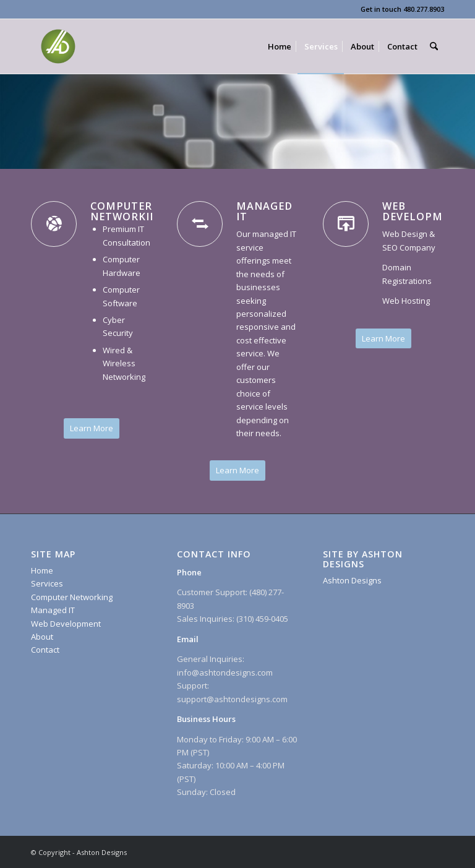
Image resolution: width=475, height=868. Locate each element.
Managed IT (53, 610)
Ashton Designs (352, 580)
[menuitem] (280, 46)
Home (42, 570)
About (42, 637)
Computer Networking (72, 597)
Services (47, 583)
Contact (45, 650)
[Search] (434, 46)
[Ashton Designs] (58, 46)
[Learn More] (92, 428)
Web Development (66, 624)
